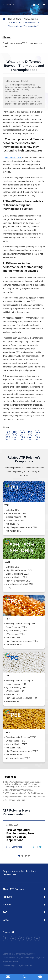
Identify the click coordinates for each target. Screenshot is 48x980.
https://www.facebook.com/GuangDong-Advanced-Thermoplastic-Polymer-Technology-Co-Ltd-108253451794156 (23, 784)
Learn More (14, 847)
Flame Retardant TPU (16, 513)
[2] (29, 432)
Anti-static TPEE (13, 748)
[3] (7, 437)
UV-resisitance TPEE (15, 741)
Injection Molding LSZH (16, 577)
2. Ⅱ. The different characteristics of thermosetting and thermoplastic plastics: (24, 97)
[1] (14, 432)
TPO (7, 676)
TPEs (7, 619)
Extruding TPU (12, 510)
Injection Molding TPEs (16, 631)
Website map (9, 965)
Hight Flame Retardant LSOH (19, 570)
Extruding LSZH (13, 567)
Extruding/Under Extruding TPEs (21, 624)
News (19, 19)
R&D (24, 912)
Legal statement (25, 965)
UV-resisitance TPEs (15, 634)
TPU (7, 505)
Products (24, 897)
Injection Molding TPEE (16, 744)
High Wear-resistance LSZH (18, 581)
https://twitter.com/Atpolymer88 (19, 790)
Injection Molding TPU (16, 517)
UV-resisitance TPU (15, 520)
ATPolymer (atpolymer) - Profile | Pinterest (24, 793)
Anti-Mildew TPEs (14, 645)
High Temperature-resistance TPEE (22, 751)
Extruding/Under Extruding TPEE (21, 737)
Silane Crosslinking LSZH (17, 574)
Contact (9, 875)
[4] (22, 437)
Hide (25, 81)
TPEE (7, 732)
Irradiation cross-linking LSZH (19, 584)
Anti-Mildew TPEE (14, 755)
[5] (37, 437)
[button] (19, 856)
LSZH (7, 562)
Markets (24, 905)
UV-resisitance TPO (15, 691)
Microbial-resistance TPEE (18, 758)
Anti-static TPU (13, 524)
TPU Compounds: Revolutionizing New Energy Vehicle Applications (20, 835)
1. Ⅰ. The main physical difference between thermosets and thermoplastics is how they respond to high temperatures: (23, 88)
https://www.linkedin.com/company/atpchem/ (25, 797)
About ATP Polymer (24, 889)
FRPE (9, 588)
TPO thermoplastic (13, 157)
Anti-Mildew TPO (13, 701)
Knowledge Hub (31, 19)
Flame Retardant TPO (16, 684)
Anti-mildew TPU (13, 531)
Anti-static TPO (13, 694)
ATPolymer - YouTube (15, 800)
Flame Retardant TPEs (16, 627)
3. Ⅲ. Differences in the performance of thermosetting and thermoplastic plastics (23, 103)
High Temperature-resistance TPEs (22, 641)
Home (11, 19)
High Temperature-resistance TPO (21, 698)
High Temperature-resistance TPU (21, 527)
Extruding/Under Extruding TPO (20, 681)
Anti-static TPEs (13, 638)
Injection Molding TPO (16, 688)
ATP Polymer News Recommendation (16, 812)
